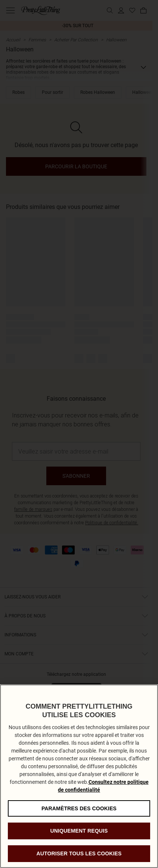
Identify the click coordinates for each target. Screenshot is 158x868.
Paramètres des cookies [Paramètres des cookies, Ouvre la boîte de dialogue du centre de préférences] (79, 814)
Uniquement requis (79, 837)
